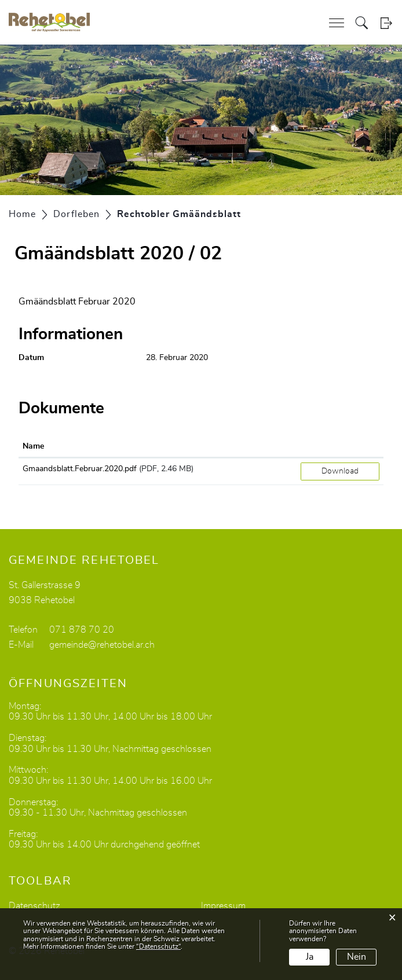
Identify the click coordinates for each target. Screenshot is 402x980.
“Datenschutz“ (158, 946)
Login (386, 23)
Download (340, 471)
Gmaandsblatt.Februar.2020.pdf (80, 469)
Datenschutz (34, 906)
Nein (357, 957)
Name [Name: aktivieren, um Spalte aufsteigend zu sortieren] (33, 446)
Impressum (223, 906)
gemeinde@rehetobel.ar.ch (102, 645)
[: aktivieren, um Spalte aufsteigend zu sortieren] (340, 447)
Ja (310, 957)
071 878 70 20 (82, 630)
